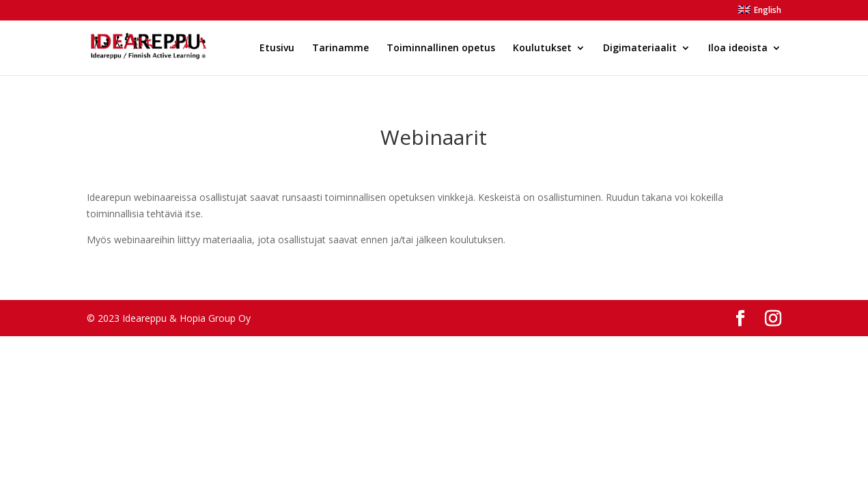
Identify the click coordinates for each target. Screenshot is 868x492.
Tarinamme (340, 49)
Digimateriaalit (640, 49)
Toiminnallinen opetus (441, 49)
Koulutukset (542, 49)
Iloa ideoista (738, 49)
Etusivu (277, 49)
